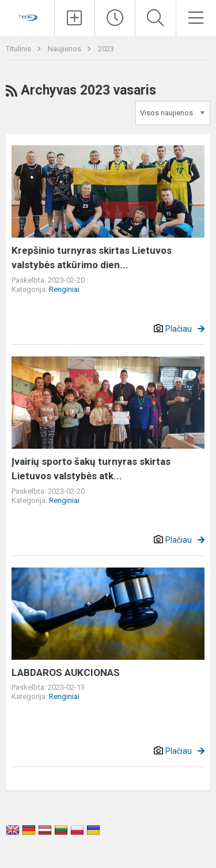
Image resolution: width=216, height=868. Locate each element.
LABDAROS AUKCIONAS (66, 672)
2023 (106, 49)
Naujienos (65, 49)
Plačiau (179, 329)
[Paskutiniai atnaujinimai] (115, 18)
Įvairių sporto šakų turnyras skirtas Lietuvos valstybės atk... (91, 469)
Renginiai (64, 289)
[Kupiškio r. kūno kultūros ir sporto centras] (27, 16)
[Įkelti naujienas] (75, 18)
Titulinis (19, 49)
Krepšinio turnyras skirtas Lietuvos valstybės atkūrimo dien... (92, 258)
